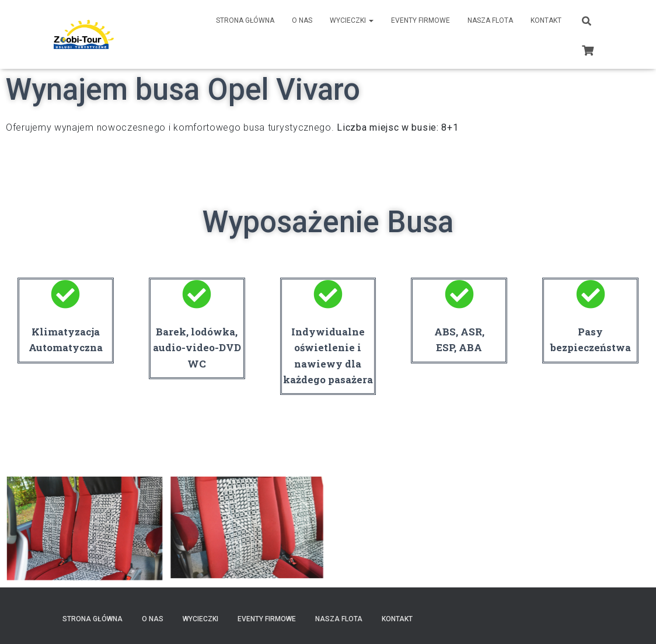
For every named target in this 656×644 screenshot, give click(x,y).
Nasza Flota (490, 20)
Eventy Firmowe (421, 20)
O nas (302, 20)
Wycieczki (352, 20)
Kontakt (546, 20)
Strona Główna (245, 20)
